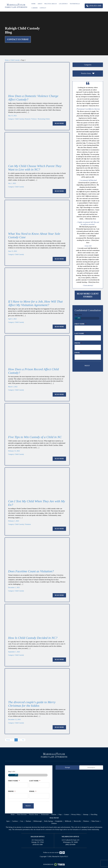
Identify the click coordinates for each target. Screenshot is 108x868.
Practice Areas (51, 4)
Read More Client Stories (88, 295)
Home (33, 4)
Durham (28, 821)
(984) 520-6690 (70, 845)
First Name (80, 324)
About (40, 4)
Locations (63, 4)
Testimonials (75, 4)
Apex (8, 821)
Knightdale (59, 821)
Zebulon (54, 823)
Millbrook (68, 821)
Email (78, 353)
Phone (78, 343)
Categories (88, 65)
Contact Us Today (18, 39)
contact (66, 814)
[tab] (88, 65)
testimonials (45, 814)
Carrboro (15, 821)
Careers (35, 8)
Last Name (80, 333)
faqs (60, 814)
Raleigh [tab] (67, 767)
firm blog (94, 814)
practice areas (34, 814)
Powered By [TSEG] (54, 865)
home (13, 814)
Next (23, 740)
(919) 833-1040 (94, 6)
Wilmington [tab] (91, 767)
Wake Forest (95, 821)
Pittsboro (86, 821)
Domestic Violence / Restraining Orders (37, 119)
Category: (11, 119)
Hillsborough (37, 821)
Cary (22, 821)
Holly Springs (49, 821)
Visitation (28, 524)
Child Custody (15, 60)
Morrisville (77, 821)
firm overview (22, 814)
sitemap (86, 814)
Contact (43, 8)
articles (54, 814)
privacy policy (76, 814)
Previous (8, 740)
